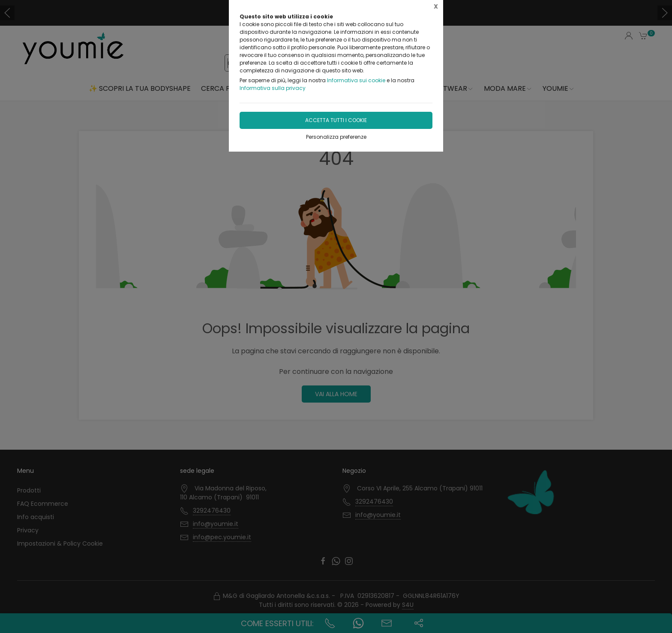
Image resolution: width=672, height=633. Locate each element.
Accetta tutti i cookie (336, 120)
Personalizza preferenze (336, 137)
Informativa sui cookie (356, 80)
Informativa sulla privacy (273, 88)
